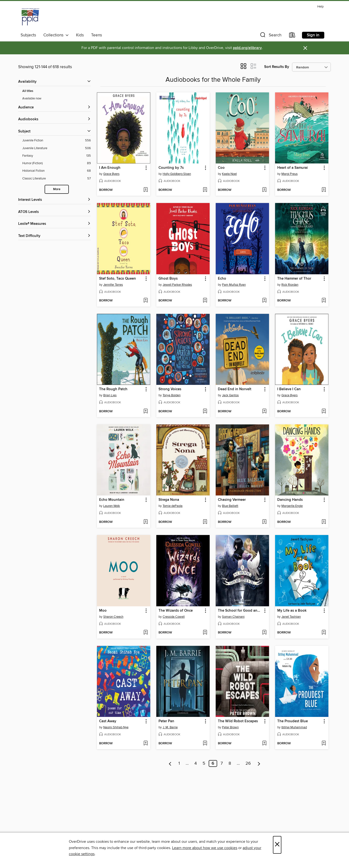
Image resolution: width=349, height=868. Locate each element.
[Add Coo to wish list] (264, 190)
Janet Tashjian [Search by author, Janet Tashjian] (291, 617)
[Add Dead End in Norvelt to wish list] (264, 412)
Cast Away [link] (108, 721)
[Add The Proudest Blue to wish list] (324, 744)
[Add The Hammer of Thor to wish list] (324, 301)
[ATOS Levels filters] (55, 212)
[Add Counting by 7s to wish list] (205, 190)
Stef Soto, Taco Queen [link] (118, 279)
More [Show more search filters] (57, 189)
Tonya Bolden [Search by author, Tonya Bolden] (172, 395)
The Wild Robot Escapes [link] (238, 721)
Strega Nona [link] (169, 500)
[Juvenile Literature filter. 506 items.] (57, 148)
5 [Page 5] (204, 763)
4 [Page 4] (196, 763)
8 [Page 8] (230, 763)
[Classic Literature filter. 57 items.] (57, 179)
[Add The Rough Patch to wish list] (146, 412)
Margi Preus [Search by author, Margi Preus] (290, 174)
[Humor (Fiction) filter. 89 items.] (57, 163)
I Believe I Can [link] (289, 389)
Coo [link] (221, 168)
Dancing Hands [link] (290, 500)
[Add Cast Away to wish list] (146, 744)
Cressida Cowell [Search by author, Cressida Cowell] (174, 617)
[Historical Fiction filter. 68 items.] (57, 171)
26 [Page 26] (248, 763)
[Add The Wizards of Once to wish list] (205, 633)
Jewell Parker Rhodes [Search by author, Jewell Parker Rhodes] (177, 285)
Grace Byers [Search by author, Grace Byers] (111, 174)
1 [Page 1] (179, 763)
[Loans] (292, 36)
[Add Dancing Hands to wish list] (324, 522)
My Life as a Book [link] (292, 611)
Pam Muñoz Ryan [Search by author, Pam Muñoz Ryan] (234, 285)
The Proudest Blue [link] (293, 721)
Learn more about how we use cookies (205, 848)
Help (320, 7)
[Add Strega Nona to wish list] (205, 522)
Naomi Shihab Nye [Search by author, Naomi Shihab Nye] (116, 727)
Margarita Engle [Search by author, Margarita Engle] (292, 506)
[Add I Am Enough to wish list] (146, 190)
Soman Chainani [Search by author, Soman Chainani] (233, 617)
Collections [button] (56, 35)
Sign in (313, 35)
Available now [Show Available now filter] (32, 98)
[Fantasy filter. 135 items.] (57, 156)
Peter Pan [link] (166, 721)
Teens (97, 35)
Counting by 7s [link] (171, 168)
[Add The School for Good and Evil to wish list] (264, 633)
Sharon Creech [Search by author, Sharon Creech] (113, 617)
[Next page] (259, 763)
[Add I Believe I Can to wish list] (324, 412)
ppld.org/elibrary (247, 48)
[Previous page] (170, 763)
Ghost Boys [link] (168, 279)
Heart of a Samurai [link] (293, 168)
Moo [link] (103, 611)
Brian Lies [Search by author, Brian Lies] (110, 395)
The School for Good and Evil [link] (240, 611)
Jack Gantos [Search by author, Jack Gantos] (230, 395)
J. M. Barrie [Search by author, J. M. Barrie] (170, 727)
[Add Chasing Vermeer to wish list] (264, 522)
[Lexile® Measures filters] (55, 224)
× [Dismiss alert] (305, 48)
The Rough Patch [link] (113, 389)
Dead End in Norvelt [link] (235, 389)
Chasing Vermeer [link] (232, 500)
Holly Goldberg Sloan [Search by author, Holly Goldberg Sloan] (177, 174)
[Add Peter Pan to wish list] (205, 744)
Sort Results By (277, 67)
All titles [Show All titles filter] (28, 91)
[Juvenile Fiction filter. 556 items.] (57, 141)
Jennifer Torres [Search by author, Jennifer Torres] (113, 285)
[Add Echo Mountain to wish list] (146, 522)
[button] (270, 36)
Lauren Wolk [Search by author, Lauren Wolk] (112, 506)
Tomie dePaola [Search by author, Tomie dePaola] (173, 506)
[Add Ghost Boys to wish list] (205, 301)
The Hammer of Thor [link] (294, 279)
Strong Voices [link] (170, 389)
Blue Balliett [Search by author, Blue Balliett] (230, 506)
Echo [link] (222, 279)
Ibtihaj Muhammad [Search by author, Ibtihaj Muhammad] (294, 727)
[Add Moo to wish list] (146, 633)
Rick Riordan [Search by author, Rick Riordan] (290, 285)
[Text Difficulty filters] (55, 236)
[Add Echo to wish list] (264, 301)
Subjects (28, 35)
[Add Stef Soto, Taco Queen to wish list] (146, 301)
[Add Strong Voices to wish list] (205, 412)
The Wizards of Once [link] (176, 611)
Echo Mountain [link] (112, 500)
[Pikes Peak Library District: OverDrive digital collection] (30, 17)
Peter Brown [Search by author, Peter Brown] (230, 727)
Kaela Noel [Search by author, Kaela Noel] (229, 174)
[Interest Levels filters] (55, 200)
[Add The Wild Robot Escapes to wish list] (264, 744)
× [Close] (277, 845)
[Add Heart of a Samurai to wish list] (324, 190)
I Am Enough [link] (110, 168)
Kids (80, 35)
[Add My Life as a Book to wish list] (324, 633)
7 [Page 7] (222, 763)
